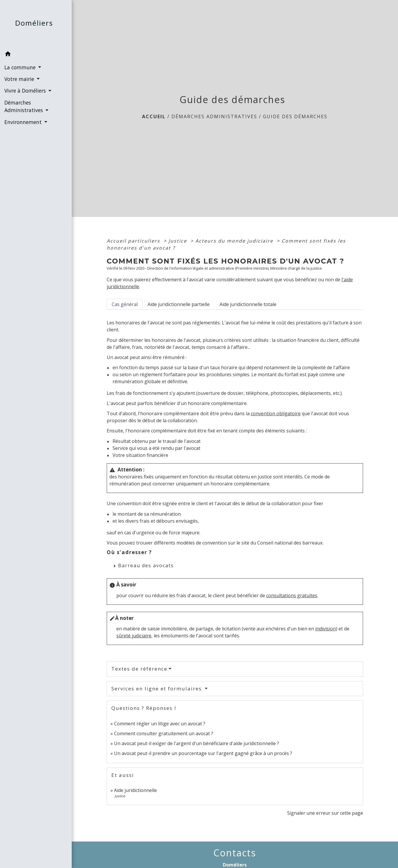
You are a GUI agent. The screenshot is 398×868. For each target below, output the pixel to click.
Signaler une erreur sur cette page (325, 813)
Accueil (154, 116)
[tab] (125, 304)
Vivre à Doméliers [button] (26, 91)
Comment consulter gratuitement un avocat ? (164, 733)
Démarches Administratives (214, 116)
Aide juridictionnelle (135, 790)
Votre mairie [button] (20, 79)
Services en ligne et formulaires (157, 688)
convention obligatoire (276, 413)
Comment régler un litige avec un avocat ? (160, 724)
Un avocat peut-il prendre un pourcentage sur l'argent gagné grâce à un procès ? (203, 753)
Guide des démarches (295, 116)
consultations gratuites (292, 595)
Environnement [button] (24, 122)
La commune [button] (21, 67)
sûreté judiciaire (134, 636)
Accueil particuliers (134, 241)
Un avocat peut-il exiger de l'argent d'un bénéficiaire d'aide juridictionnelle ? (197, 743)
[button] (36, 55)
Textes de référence (139, 669)
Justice (179, 241)
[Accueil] (36, 24)
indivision (326, 629)
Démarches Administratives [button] (24, 106)
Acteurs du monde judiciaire (235, 241)
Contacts (235, 853)
